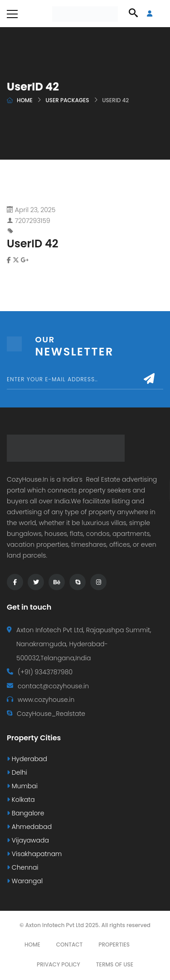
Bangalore (25, 813)
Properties (114, 944)
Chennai (23, 867)
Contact (70, 944)
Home (25, 100)
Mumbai (22, 786)
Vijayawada (28, 840)
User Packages (67, 100)
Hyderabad (27, 759)
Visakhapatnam (34, 854)
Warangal (25, 881)
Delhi (17, 772)
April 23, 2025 (35, 210)
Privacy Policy (58, 964)
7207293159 (33, 221)
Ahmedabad (29, 827)
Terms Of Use (115, 964)
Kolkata (21, 800)
